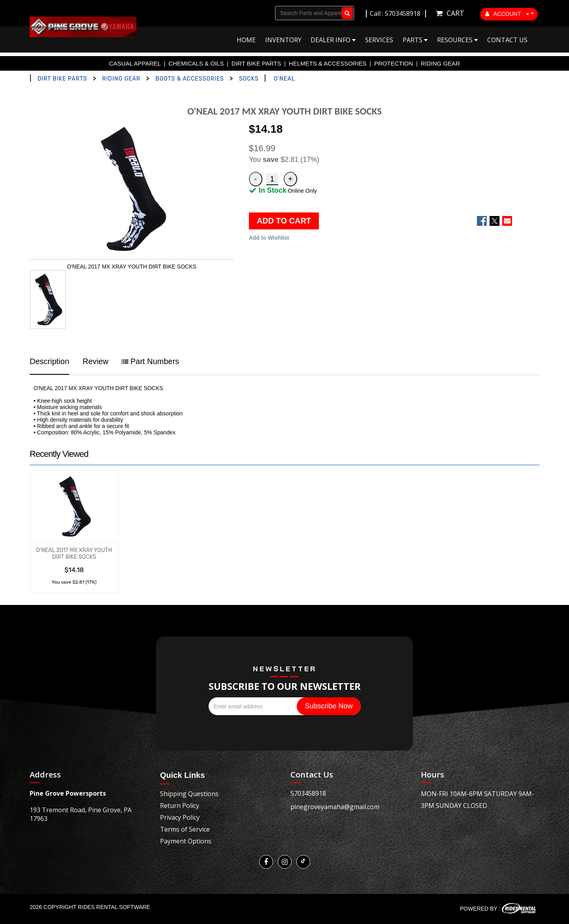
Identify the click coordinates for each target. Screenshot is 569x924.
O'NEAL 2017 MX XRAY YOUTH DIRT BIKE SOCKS (74, 554)
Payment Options (186, 841)
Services (379, 40)
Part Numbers (150, 361)
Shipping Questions (189, 794)
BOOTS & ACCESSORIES (189, 79)
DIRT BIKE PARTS (256, 63)
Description (49, 361)
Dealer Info (333, 40)
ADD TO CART (284, 221)
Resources (457, 40)
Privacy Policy (180, 817)
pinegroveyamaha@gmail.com (335, 807)
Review (96, 361)
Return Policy (180, 806)
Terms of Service (185, 829)
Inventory (283, 40)
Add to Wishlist (269, 238)
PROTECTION (394, 63)
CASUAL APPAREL (135, 63)
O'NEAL (284, 79)
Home (246, 40)
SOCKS (249, 79)
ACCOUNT (507, 14)
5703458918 (308, 793)
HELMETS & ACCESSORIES (328, 63)
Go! (346, 13)
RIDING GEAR (440, 63)
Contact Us (507, 40)
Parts (415, 40)
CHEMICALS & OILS (196, 63)
